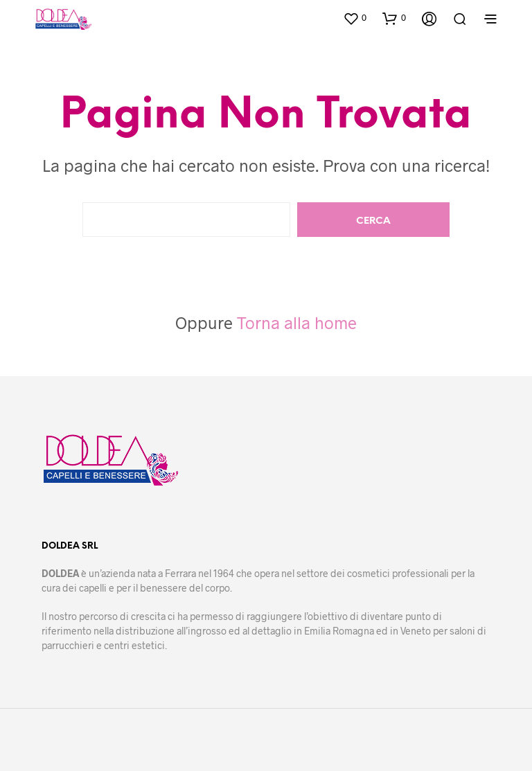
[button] (355, 18)
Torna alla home (297, 322)
